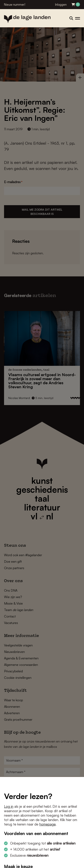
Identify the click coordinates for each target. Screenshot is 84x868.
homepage (47, 824)
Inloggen (61, 5)
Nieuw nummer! (15, 5)
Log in (9, 806)
